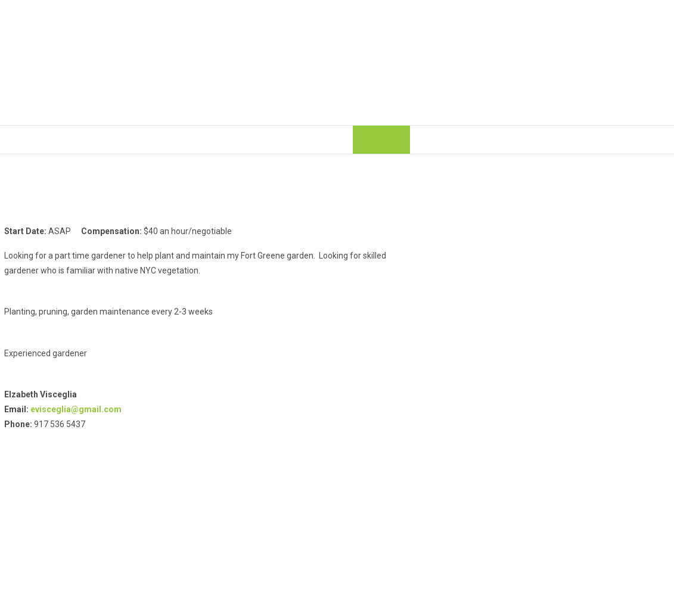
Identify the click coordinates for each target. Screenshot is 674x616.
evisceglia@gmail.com (76, 409)
